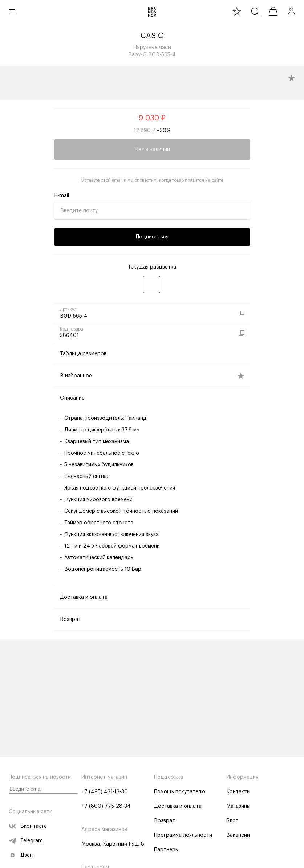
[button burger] (12, 12)
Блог (232, 821)
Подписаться (152, 237)
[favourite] (237, 11)
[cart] (273, 11)
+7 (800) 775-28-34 (106, 806)
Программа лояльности (183, 835)
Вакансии (238, 835)
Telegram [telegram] (26, 841)
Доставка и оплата (178, 806)
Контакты (238, 792)
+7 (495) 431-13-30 (105, 792)
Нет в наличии (152, 150)
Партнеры (166, 850)
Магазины (238, 806)
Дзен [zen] (21, 855)
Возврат (165, 821)
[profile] (291, 11)
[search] (255, 11)
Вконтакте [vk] (28, 826)
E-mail (62, 196)
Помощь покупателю (180, 792)
